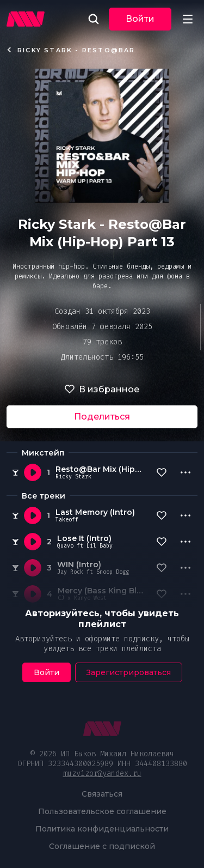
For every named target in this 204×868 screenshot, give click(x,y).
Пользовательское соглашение (102, 811)
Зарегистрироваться (129, 672)
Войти (140, 19)
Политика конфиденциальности (102, 829)
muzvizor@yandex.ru (102, 773)
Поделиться (102, 417)
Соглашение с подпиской (102, 846)
